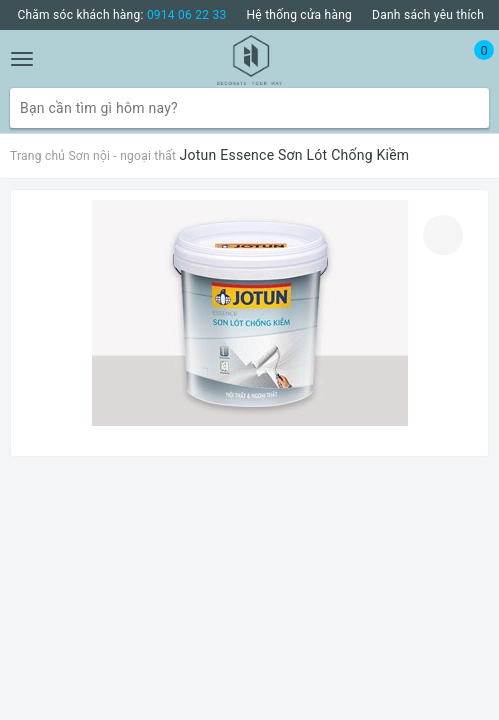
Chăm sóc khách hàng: (121, 15)
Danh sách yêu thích (428, 15)
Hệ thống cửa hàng (300, 15)
